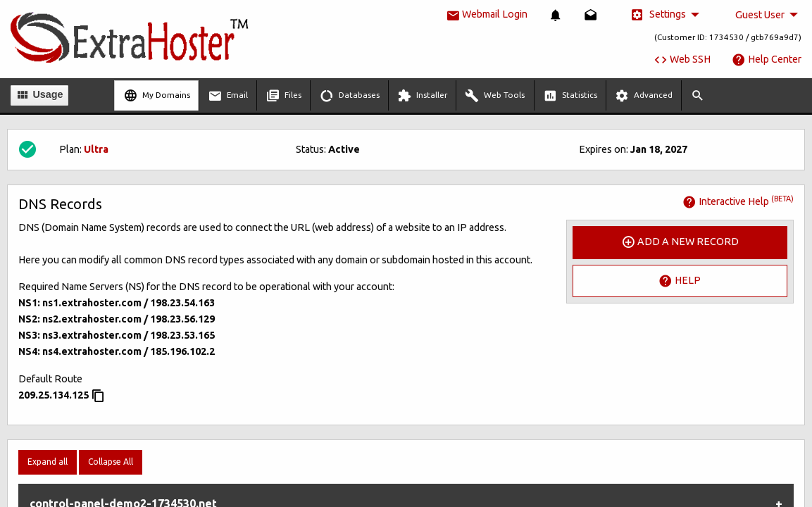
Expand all (48, 462)
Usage (39, 95)
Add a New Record (680, 242)
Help (680, 281)
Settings (658, 15)
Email (228, 96)
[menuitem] (556, 15)
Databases (350, 96)
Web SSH (682, 59)
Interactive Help (738, 201)
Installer (422, 96)
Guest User (760, 15)
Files (283, 96)
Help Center (767, 59)
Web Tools (495, 96)
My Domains (157, 96)
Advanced (644, 96)
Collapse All (111, 462)
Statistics (570, 96)
